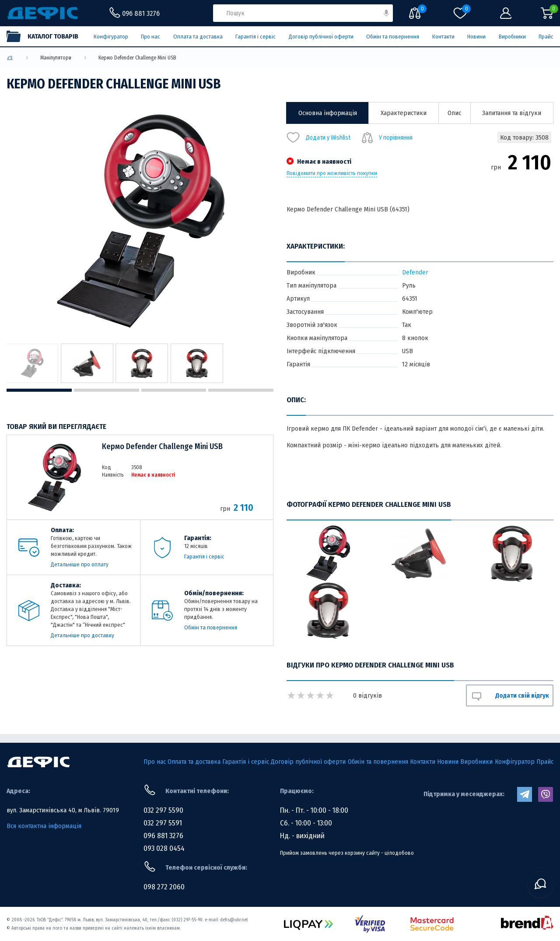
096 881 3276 (163, 836)
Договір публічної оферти (321, 37)
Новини (476, 37)
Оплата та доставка (198, 37)
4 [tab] (241, 390)
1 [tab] (39, 390)
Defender (415, 272)
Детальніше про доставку (82, 635)
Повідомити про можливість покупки (332, 173)
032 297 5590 (163, 810)
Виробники (512, 37)
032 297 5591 (163, 823)
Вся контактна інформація (44, 826)
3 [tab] (174, 390)
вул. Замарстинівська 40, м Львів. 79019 (63, 810)
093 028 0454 (164, 848)
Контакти (443, 37)
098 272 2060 (164, 887)
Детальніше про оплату (80, 564)
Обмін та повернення (393, 37)
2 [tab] (107, 390)
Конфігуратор (111, 37)
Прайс (546, 37)
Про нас (150, 37)
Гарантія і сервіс (255, 37)
